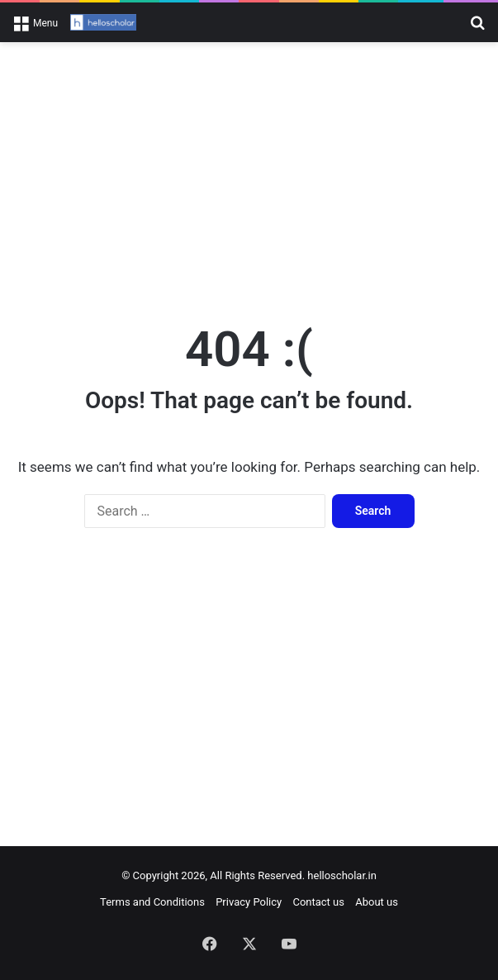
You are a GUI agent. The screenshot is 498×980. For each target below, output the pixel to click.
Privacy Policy (249, 902)
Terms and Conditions (152, 902)
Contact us (318, 902)
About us (377, 902)
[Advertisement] (249, 174)
